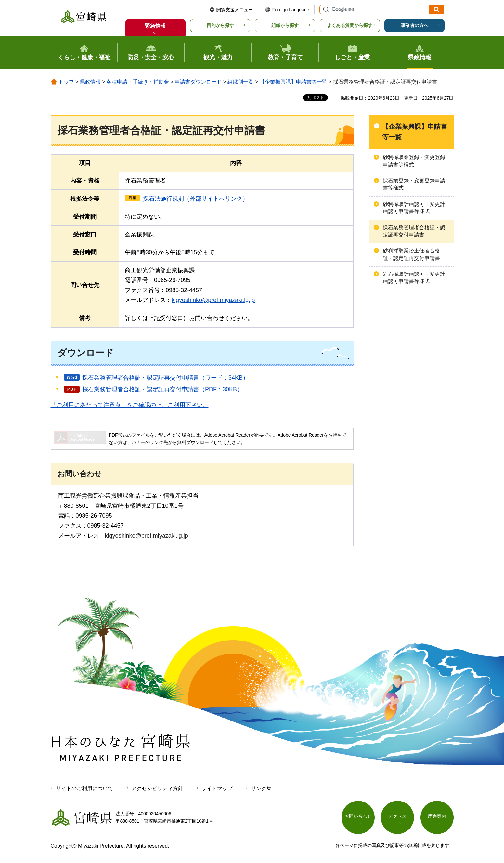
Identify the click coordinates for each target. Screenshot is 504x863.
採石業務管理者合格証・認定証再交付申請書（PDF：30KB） (162, 389)
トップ (66, 82)
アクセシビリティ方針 (157, 788)
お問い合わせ (358, 816)
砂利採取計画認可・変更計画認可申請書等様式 (414, 208)
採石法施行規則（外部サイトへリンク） (196, 199)
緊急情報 (155, 26)
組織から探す (285, 25)
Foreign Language (291, 10)
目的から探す (220, 25)
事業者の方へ (415, 25)
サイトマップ (217, 788)
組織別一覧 (240, 82)
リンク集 (261, 788)
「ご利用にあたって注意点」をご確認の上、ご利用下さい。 (130, 405)
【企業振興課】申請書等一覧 (293, 82)
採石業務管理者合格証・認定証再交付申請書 (414, 231)
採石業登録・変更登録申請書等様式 (414, 184)
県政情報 (90, 82)
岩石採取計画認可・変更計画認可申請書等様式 (414, 278)
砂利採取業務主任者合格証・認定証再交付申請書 (411, 254)
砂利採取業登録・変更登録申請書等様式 (414, 161)
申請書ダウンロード (198, 82)
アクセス (397, 816)
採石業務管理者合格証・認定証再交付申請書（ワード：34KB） (165, 378)
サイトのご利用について (84, 788)
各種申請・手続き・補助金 (138, 82)
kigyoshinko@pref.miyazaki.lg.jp (213, 300)
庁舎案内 (437, 816)
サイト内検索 (325, 9)
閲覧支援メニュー (235, 10)
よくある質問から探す (350, 25)
